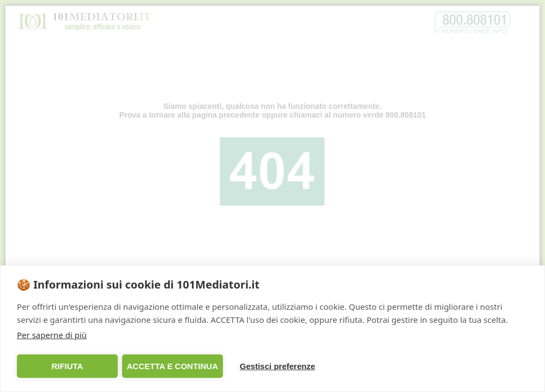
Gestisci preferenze (277, 366)
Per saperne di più (52, 335)
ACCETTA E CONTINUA (172, 366)
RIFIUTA (67, 366)
